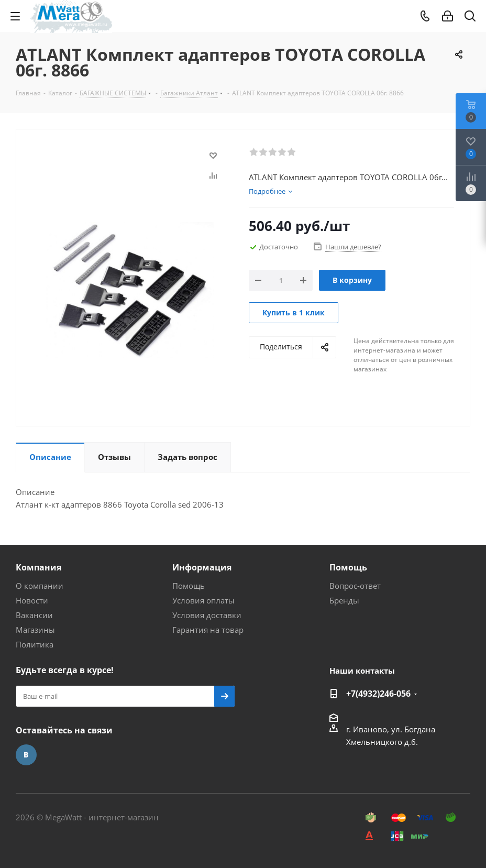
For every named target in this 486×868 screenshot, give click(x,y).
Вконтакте (26, 755)
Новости (32, 600)
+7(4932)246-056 (378, 694)
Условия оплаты (203, 600)
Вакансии (34, 615)
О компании (40, 586)
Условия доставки (207, 615)
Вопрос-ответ (355, 586)
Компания (38, 567)
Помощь (189, 586)
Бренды (344, 600)
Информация (202, 567)
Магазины (35, 630)
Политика (35, 644)
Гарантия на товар (208, 630)
